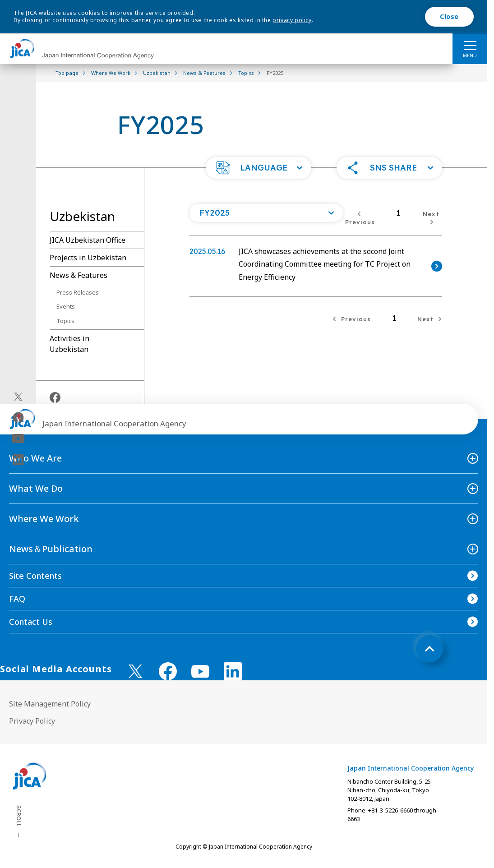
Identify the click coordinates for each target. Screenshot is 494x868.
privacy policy (292, 20)
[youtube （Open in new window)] (200, 672)
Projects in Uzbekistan (88, 258)
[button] (259, 168)
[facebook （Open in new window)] (168, 671)
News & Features (78, 275)
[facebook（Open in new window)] (18, 418)
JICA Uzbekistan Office (88, 240)
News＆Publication (51, 549)
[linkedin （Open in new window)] (233, 671)
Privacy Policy (32, 721)
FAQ (17, 599)
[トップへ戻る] (429, 649)
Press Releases (78, 292)
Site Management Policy (50, 704)
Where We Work (44, 519)
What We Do (36, 488)
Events (66, 306)
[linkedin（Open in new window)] (18, 460)
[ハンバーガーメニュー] (470, 45)
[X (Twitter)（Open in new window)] (18, 397)
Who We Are (35, 458)
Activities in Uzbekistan (69, 344)
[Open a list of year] (266, 213)
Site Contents (35, 576)
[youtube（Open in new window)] (18, 439)
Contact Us (31, 622)
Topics (65, 321)
